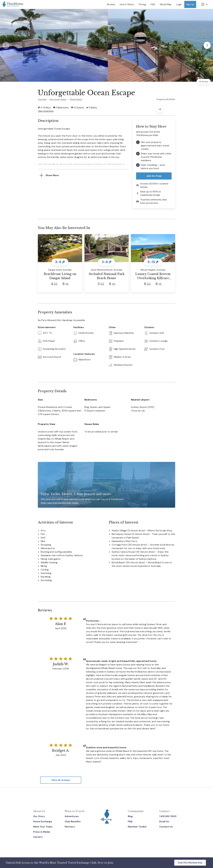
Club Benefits (73, 821)
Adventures (72, 816)
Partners (70, 827)
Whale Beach (76, 99)
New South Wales (58, 99)
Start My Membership (190, 863)
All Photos (204, 82)
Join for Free (154, 176)
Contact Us (166, 827)
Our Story (39, 816)
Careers (38, 837)
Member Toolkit (137, 827)
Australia (42, 99)
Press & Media (42, 832)
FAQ (130, 821)
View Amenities (46, 111)
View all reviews (61, 780)
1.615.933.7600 (168, 816)
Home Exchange (43, 821)
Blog (130, 816)
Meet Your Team (43, 827)
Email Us (164, 821)
